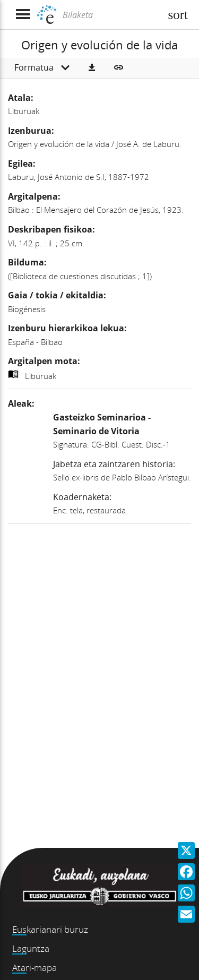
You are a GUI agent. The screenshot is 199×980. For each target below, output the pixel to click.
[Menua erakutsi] (23, 15)
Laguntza (31, 948)
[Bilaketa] (111, 15)
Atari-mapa (34, 968)
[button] (92, 68)
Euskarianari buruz (50, 929)
